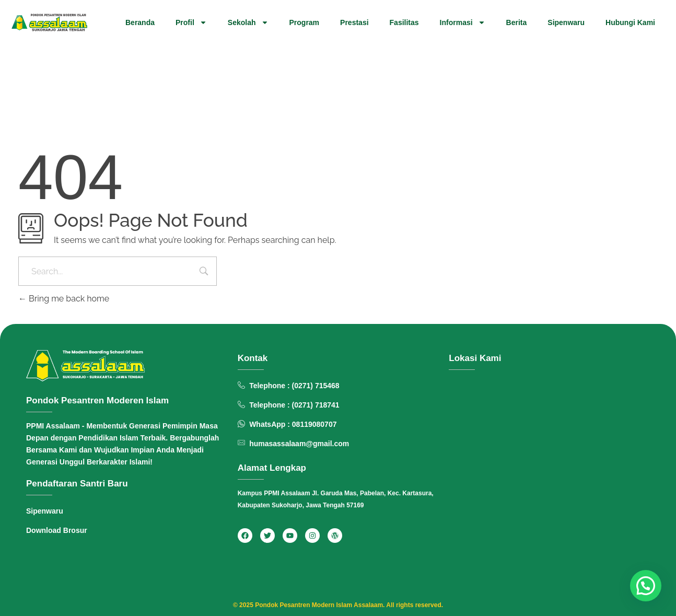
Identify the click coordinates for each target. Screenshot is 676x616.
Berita (517, 22)
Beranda (140, 22)
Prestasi (354, 22)
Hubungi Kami (630, 22)
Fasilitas (404, 22)
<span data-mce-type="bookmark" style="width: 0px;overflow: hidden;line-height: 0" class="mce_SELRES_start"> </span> (549, 469)
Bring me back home (64, 299)
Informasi (463, 22)
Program (305, 22)
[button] (646, 586)
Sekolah (248, 22)
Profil (191, 22)
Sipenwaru (566, 22)
